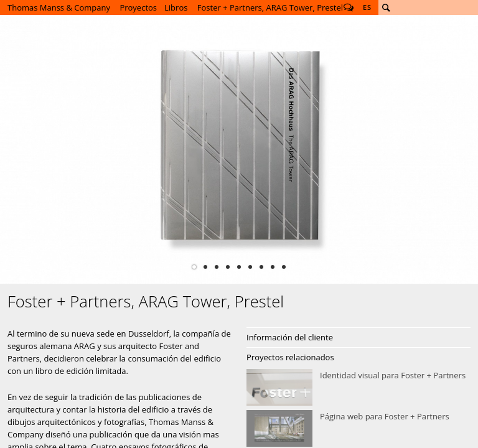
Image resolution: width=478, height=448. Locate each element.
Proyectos (138, 7)
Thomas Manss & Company (59, 7)
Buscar (386, 7)
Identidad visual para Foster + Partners (358, 388)
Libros (176, 7)
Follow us (349, 7)
